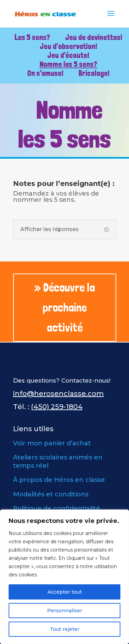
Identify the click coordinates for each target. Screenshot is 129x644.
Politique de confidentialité (57, 508)
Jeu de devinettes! (94, 37)
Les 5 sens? (32, 37)
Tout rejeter (65, 629)
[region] (64, 577)
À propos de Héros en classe (59, 480)
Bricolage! (94, 73)
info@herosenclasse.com (58, 394)
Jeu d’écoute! (68, 55)
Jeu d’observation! (68, 46)
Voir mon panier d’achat (52, 443)
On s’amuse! (45, 73)
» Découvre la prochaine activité (64, 307)
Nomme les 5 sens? (68, 64)
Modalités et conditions (51, 494)
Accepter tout (65, 592)
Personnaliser (65, 611)
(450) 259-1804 (57, 407)
